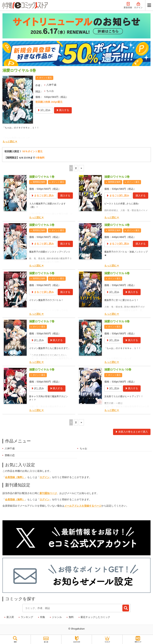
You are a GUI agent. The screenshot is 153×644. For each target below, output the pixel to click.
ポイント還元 (45, 78)
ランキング (27, 617)
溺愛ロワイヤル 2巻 (117, 177)
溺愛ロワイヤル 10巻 (118, 370)
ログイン (138, 5)
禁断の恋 (10, 455)
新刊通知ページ (48, 493)
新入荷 (10, 617)
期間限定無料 (39, 182)
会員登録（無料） (15, 477)
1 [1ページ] (71, 168)
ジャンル (57, 617)
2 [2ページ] (76, 168)
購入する (65, 196)
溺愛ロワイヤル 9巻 (42, 370)
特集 (43, 617)
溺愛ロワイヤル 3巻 (42, 225)
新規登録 (128, 5)
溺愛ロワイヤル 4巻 (117, 225)
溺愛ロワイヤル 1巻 (42, 177)
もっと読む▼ (10, 141)
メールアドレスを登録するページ (83, 506)
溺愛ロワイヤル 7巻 (42, 321)
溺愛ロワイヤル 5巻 (42, 273)
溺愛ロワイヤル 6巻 (117, 273)
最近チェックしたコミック (95, 617)
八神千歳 (51, 85)
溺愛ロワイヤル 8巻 (117, 321)
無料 (71, 617)
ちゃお (50, 91)
